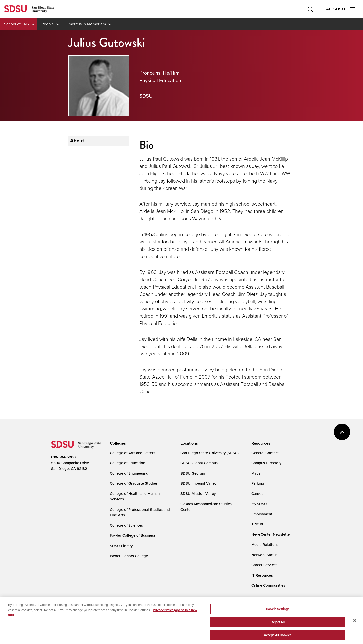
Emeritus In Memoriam (86, 24)
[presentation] (117, 443)
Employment (262, 514)
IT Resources (262, 575)
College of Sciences (126, 525)
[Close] (355, 624)
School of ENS (17, 24)
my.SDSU (259, 504)
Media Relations (265, 544)
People (48, 24)
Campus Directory (266, 463)
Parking (258, 483)
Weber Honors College (129, 556)
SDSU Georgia (193, 473)
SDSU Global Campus (199, 463)
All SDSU (341, 9)
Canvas (257, 494)
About (77, 141)
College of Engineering (129, 473)
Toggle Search (311, 9)
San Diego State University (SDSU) (210, 453)
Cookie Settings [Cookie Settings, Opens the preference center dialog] (278, 612)
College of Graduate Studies (134, 483)
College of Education (128, 463)
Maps (256, 473)
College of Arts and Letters (132, 453)
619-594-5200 (63, 457)
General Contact (265, 453)
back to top (342, 432)
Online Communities (268, 585)
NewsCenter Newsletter (271, 534)
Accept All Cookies (278, 638)
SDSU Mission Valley (198, 494)
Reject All (278, 625)
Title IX (257, 524)
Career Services (264, 565)
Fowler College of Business (133, 535)
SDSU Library (121, 546)
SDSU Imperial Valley (198, 483)
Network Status (264, 555)
